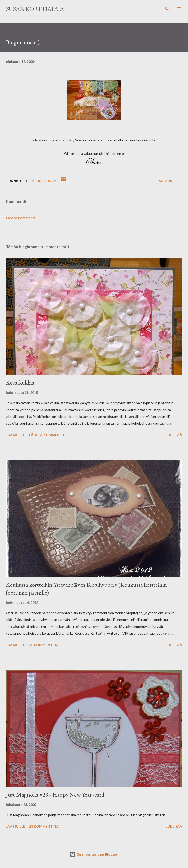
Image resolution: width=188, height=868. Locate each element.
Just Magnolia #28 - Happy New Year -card (55, 795)
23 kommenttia (44, 826)
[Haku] (167, 9)
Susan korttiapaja (35, 9)
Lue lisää (174, 435)
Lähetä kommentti (21, 218)
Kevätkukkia (20, 383)
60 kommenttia (44, 645)
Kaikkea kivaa (43, 181)
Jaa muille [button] (167, 181)
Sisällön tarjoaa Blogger (94, 854)
